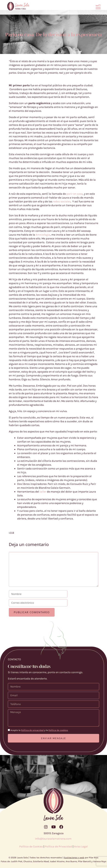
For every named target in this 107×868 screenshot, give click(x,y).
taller (43, 492)
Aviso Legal (81, 846)
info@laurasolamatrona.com (54, 839)
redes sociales (62, 201)
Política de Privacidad (58, 846)
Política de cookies (58, 730)
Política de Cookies (31, 846)
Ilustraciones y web (74, 858)
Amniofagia (43, 235)
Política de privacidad (32, 730)
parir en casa (75, 194)
